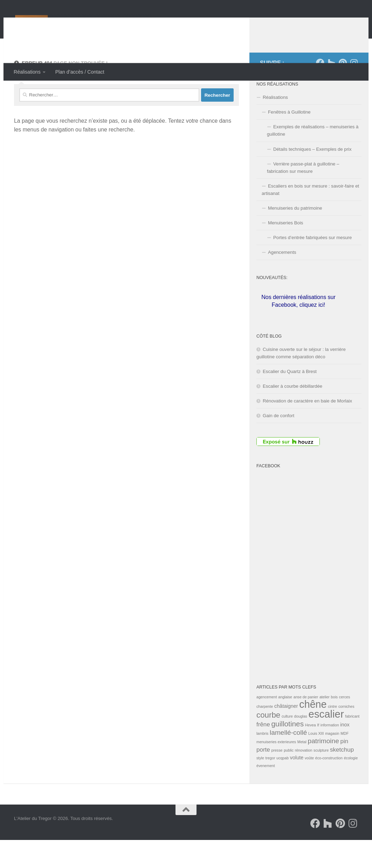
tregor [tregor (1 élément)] (270, 786)
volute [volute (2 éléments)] (297, 786)
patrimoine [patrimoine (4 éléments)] (323, 769)
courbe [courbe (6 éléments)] (268, 743)
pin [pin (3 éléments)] (345, 769)
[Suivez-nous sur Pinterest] (343, 91)
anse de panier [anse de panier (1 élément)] (306, 725)
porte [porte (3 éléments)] (263, 778)
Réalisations (27, 72)
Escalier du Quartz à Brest (290, 399)
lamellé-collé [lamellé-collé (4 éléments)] (288, 761)
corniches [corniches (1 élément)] (346, 734)
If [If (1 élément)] (318, 753)
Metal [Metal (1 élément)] (302, 770)
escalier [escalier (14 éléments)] (326, 742)
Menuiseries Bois (285, 251)
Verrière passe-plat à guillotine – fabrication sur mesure (303, 196)
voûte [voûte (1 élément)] (309, 786)
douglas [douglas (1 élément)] (301, 744)
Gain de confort (278, 444)
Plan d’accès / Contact (80, 72)
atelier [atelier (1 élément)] (325, 725)
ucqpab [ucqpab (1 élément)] (283, 786)
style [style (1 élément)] (260, 786)
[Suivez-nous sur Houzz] (331, 91)
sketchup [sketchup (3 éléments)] (342, 778)
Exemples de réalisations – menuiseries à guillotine (313, 158)
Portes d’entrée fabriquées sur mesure (312, 266)
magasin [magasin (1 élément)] (332, 761)
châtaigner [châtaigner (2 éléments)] (286, 734)
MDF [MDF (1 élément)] (345, 761)
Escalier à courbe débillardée (292, 414)
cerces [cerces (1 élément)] (345, 725)
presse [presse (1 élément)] (277, 778)
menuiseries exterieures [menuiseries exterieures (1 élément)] (276, 770)
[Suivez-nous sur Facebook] (320, 91)
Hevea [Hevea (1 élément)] (311, 753)
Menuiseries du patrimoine (295, 236)
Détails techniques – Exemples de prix (312, 177)
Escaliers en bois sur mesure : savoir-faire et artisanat (310, 218)
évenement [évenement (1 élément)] (266, 794)
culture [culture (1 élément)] (287, 744)
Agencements (282, 280)
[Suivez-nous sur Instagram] (354, 91)
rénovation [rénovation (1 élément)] (304, 778)
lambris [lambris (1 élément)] (262, 761)
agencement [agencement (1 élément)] (267, 725)
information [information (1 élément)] (330, 753)
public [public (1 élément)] (289, 778)
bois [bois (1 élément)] (335, 725)
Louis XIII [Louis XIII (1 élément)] (316, 761)
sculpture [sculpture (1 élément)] (321, 778)
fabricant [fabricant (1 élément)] (352, 744)
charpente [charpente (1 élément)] (265, 734)
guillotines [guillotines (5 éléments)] (287, 752)
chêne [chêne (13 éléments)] (313, 732)
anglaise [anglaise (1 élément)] (285, 725)
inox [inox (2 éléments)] (345, 753)
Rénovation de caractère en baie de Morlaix (307, 429)
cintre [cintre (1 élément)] (332, 734)
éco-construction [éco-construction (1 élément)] (329, 786)
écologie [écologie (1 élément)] (351, 786)
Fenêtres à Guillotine (289, 140)
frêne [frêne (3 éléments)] (263, 752)
